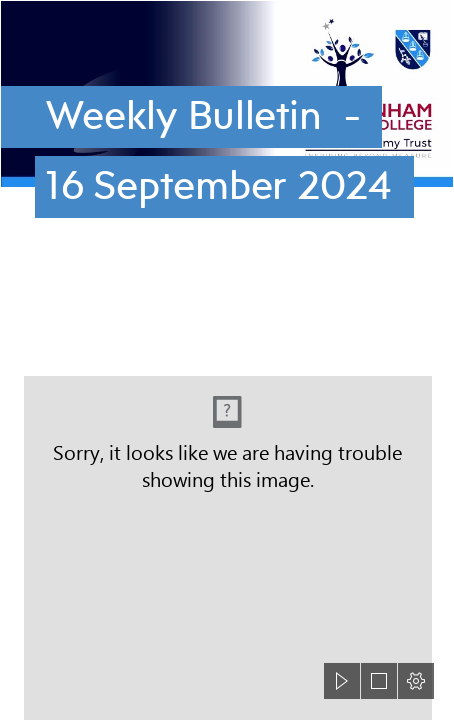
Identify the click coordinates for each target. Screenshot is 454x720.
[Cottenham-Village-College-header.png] (227, 127)
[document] (227, 360)
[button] (342, 681)
